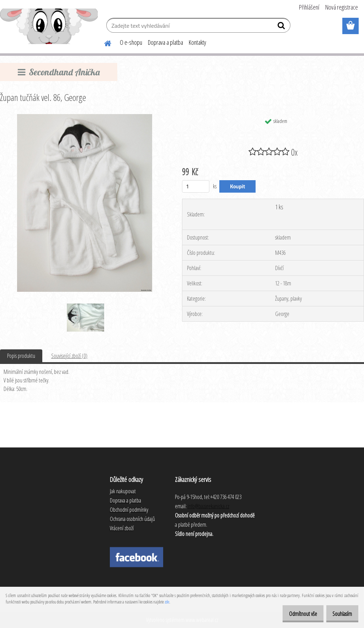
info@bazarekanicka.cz (208, 506)
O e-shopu (131, 42)
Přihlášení (309, 7)
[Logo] (49, 26)
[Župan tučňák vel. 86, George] (84, 117)
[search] (282, 27)
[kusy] (196, 186)
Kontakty (197, 42)
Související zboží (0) (69, 356)
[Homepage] (103, 42)
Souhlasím (340, 614)
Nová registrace (342, 7)
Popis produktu (21, 356)
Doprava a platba (165, 42)
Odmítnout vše (295, 614)
